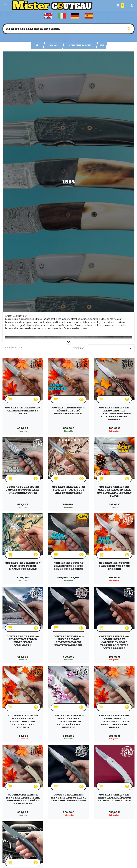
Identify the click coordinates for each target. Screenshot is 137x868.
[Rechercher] (68, 29)
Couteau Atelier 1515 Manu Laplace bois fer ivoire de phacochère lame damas (23, 799)
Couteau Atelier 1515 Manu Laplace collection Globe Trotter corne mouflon (23, 721)
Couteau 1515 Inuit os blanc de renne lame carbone (114, 566)
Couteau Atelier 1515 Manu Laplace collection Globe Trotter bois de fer (69, 641)
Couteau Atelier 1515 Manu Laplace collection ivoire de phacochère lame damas (114, 721)
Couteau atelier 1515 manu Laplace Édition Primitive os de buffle (114, 798)
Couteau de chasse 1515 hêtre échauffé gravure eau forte (69, 411)
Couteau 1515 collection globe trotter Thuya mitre (23, 411)
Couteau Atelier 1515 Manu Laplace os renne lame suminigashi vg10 (68, 798)
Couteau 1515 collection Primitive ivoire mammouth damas (23, 566)
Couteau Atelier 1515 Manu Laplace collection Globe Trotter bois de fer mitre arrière (114, 642)
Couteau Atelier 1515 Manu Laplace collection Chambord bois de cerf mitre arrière (114, 414)
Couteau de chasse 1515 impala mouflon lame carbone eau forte (23, 490)
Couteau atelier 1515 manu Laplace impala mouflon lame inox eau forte (114, 491)
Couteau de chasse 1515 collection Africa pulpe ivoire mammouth (23, 641)
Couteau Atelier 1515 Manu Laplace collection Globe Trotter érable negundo (69, 721)
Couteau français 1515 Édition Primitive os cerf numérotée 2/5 (69, 490)
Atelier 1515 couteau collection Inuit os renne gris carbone (69, 566)
